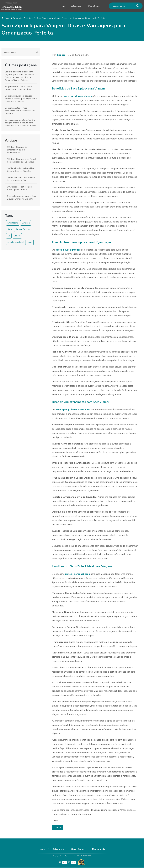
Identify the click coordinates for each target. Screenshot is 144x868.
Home (60, 6)
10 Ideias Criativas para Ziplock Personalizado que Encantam (22, 160)
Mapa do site (96, 849)
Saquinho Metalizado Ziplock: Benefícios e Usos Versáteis (19, 88)
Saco (10, 229)
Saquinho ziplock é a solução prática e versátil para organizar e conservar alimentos (21, 99)
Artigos (11, 140)
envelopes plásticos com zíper (73, 410)
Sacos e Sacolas (23, 229)
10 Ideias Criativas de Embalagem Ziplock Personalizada (17, 150)
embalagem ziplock (16, 242)
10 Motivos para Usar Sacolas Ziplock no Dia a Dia (21, 179)
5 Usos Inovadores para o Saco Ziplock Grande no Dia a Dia (22, 197)
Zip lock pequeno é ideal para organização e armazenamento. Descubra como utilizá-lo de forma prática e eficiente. (20, 76)
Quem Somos (94, 6)
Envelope (26, 223)
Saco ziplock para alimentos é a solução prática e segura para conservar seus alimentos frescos (21, 123)
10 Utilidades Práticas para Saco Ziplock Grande (20, 188)
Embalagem (13, 223)
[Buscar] (138, 6)
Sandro (61, 55)
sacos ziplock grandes (68, 250)
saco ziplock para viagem (78, 96)
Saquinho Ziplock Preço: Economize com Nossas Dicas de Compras (20, 111)
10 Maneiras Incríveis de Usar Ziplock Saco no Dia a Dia (21, 170)
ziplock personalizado (78, 574)
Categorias (74, 6)
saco (30, 242)
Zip (9, 236)
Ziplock (17, 236)
